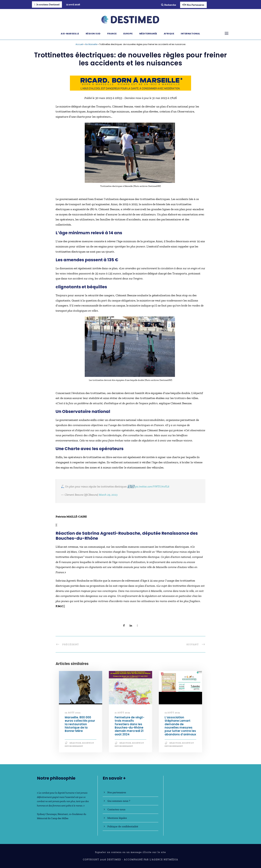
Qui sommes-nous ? (119, 801)
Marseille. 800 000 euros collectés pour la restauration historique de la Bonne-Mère (80, 724)
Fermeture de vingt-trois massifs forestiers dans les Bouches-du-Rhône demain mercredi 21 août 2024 (130, 726)
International (191, 34)
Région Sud (93, 34)
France (112, 34)
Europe (128, 34)
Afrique (169, 34)
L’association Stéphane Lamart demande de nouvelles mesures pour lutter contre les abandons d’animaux (180, 726)
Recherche (169, 5)
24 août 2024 (73, 713)
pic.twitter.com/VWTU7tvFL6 (152, 486)
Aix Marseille (91, 44)
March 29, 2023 (108, 495)
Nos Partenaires (193, 5)
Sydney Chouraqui (47, 814)
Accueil (79, 44)
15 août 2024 (172, 713)
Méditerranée (148, 34)
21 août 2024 (122, 713)
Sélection (75, 743)
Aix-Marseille (70, 34)
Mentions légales (117, 818)
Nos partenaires (117, 792)
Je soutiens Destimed (47, 5)
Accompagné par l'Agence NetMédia (151, 860)
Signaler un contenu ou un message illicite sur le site (130, 852)
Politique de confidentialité (123, 826)
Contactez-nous (116, 809)
